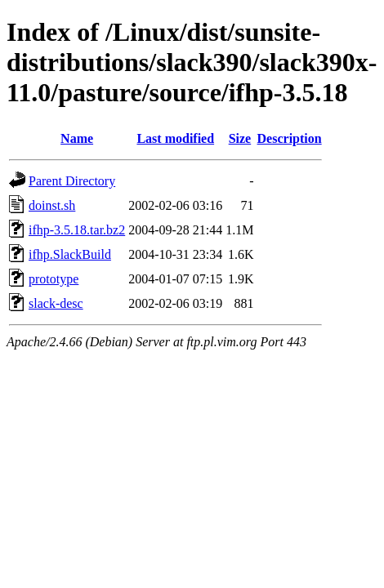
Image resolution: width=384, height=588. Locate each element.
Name (77, 138)
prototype (54, 279)
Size (240, 138)
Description (290, 138)
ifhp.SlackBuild (70, 254)
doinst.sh (52, 205)
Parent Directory (72, 181)
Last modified (175, 138)
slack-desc (56, 303)
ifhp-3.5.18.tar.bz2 (77, 230)
